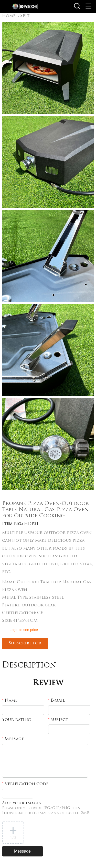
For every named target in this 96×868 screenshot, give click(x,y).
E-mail (57, 701)
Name (10, 701)
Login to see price (24, 630)
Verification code (25, 784)
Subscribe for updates (25, 645)
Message (13, 739)
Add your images (46, 808)
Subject (58, 720)
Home (9, 16)
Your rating (17, 720)
